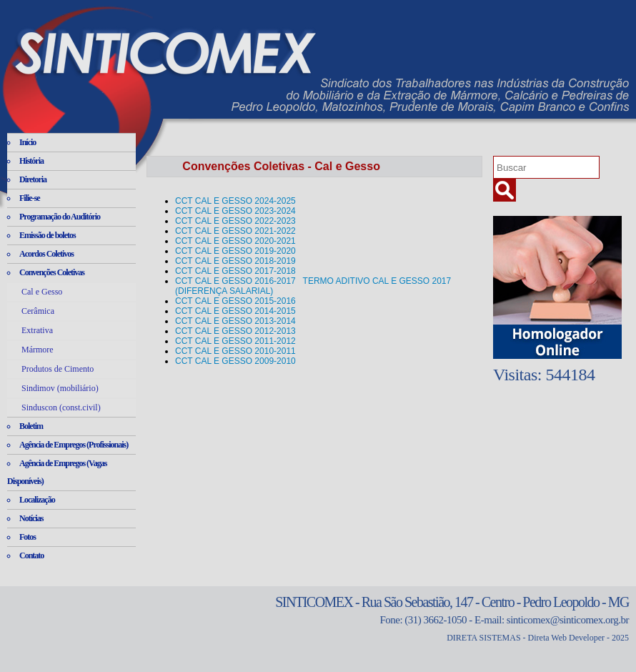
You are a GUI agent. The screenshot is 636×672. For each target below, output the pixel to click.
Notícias (31, 518)
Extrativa (37, 330)
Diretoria (33, 179)
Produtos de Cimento (58, 369)
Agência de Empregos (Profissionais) (74, 445)
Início (28, 142)
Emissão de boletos (48, 235)
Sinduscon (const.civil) (61, 407)
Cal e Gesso (42, 292)
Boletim (31, 426)
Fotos (28, 537)
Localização (37, 500)
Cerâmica (38, 311)
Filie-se (30, 198)
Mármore (38, 350)
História (31, 161)
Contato (31, 555)
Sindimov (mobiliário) (60, 388)
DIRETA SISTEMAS (483, 638)
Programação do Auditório (60, 217)
